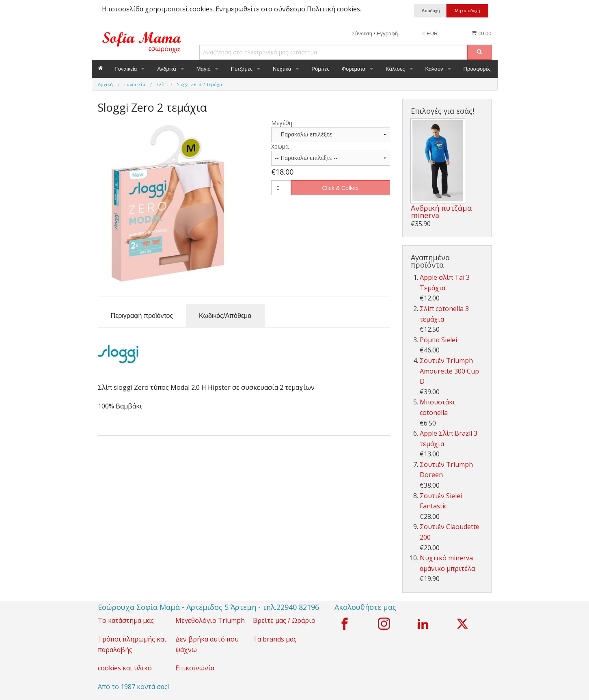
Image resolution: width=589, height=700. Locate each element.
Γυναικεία (126, 69)
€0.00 (481, 33)
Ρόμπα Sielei (438, 340)
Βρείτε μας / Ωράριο (284, 620)
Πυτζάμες (242, 69)
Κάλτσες (395, 69)
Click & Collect (341, 188)
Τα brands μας (275, 639)
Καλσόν (434, 69)
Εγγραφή (387, 33)
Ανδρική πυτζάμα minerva (441, 212)
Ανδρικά (166, 69)
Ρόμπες (320, 69)
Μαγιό (204, 69)
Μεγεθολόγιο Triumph (210, 620)
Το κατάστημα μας (126, 620)
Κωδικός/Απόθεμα (225, 316)
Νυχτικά (282, 69)
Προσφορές (477, 69)
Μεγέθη (282, 123)
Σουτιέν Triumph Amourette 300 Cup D (449, 371)
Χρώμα (280, 146)
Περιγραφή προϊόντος (142, 316)
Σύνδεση (362, 33)
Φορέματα (354, 69)
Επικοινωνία (195, 668)
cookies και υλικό (125, 668)
